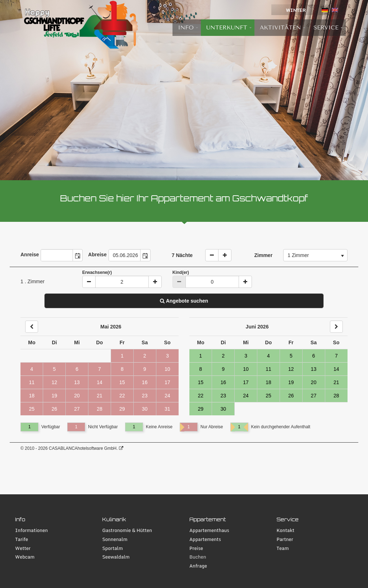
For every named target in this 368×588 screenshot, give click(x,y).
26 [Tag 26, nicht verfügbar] (54, 409)
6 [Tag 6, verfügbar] (314, 356)
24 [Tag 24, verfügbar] (246, 396)
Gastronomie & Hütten (127, 530)
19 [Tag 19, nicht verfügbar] (54, 396)
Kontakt (286, 530)
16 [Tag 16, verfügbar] (223, 382)
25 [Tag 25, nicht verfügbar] (32, 409)
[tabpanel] (184, 90)
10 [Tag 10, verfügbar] (246, 369)
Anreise (30, 255)
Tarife (22, 539)
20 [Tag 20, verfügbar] (314, 382)
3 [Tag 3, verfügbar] (246, 356)
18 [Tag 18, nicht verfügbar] (32, 396)
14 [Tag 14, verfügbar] (336, 369)
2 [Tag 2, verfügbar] (223, 356)
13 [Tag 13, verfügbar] (314, 369)
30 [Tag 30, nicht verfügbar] (145, 409)
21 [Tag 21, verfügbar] (336, 382)
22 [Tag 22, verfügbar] (201, 396)
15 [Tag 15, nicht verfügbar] (122, 382)
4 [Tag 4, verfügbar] (268, 356)
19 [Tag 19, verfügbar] (291, 382)
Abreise (97, 255)
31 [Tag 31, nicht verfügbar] (167, 409)
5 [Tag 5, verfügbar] (291, 356)
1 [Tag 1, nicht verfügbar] (122, 356)
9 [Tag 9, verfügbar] (223, 369)
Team (283, 548)
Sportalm (113, 548)
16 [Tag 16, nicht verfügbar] (145, 382)
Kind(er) (181, 272)
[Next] (336, 327)
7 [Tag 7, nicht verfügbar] (100, 369)
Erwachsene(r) (97, 272)
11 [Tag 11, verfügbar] (268, 369)
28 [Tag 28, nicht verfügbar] (100, 409)
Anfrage (198, 566)
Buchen (198, 557)
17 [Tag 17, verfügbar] (246, 382)
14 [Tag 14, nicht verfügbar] (100, 382)
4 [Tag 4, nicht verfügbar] (32, 369)
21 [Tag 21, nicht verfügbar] (100, 396)
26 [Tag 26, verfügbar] (291, 396)
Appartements (205, 539)
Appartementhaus (209, 530)
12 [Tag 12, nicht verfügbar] (54, 382)
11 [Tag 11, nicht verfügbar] (32, 382)
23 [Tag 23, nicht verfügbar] (145, 396)
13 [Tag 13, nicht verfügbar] (77, 382)
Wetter (23, 548)
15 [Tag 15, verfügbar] (201, 382)
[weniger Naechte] (212, 255)
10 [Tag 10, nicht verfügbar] (167, 369)
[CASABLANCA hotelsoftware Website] (121, 448)
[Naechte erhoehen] (225, 255)
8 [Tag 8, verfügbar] (201, 369)
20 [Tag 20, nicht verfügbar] (77, 396)
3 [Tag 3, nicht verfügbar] (167, 356)
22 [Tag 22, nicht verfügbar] (122, 396)
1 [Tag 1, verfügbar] (201, 356)
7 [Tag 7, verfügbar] (336, 356)
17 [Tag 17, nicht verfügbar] (167, 382)
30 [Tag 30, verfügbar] (223, 409)
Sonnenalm (115, 539)
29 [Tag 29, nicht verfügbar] (122, 409)
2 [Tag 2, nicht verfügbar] (145, 356)
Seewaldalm (116, 557)
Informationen (31, 530)
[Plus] (155, 282)
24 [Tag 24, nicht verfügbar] (167, 396)
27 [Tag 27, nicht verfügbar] (77, 409)
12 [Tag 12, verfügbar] (291, 369)
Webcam (25, 557)
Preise (196, 548)
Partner (285, 539)
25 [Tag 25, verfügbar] (268, 396)
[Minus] (89, 282)
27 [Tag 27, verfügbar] (314, 396)
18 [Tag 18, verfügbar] (268, 382)
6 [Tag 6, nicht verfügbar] (77, 369)
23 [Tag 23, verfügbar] (223, 396)
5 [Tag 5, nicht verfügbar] (54, 369)
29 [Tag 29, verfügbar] (201, 409)
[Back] (32, 327)
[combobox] (57, 255)
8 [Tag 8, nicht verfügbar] (122, 369)
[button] (78, 255)
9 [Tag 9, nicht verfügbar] (145, 369)
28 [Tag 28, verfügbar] (336, 396)
